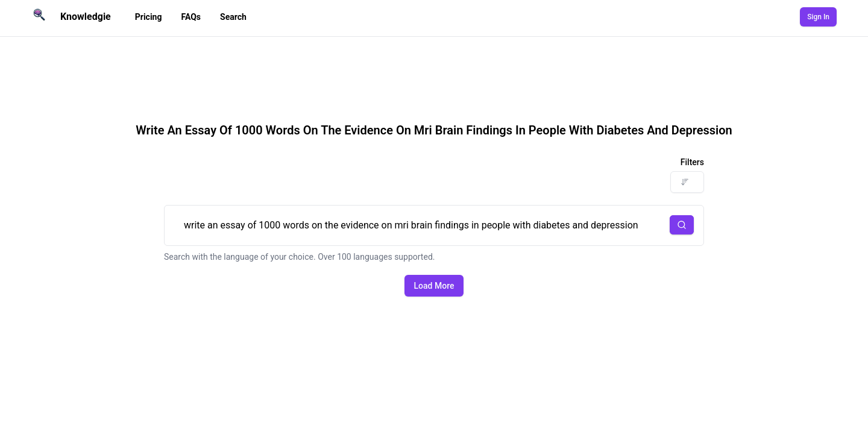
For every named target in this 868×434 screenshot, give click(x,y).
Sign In (818, 17)
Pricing (149, 17)
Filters (692, 162)
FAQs (191, 17)
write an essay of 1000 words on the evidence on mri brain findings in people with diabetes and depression (434, 225)
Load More (434, 286)
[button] (682, 225)
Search (233, 17)
